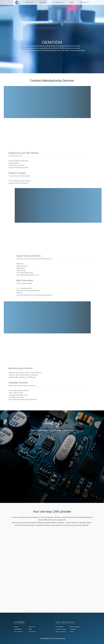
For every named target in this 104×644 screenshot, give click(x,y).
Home (16, 627)
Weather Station (75, 627)
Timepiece (73, 629)
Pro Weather (60, 627)
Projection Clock (61, 629)
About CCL (32, 627)
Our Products (19, 632)
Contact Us (32, 632)
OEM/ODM (18, 629)
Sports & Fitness (61, 632)
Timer (72, 632)
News (30, 629)
